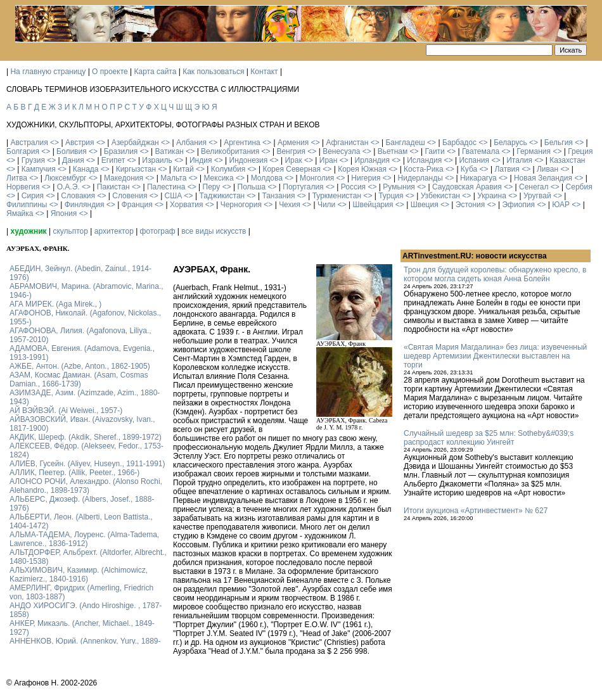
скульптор (70, 231)
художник (28, 231)
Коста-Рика (424, 169)
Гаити (434, 151)
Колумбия (228, 169)
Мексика (218, 178)
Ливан (548, 169)
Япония (64, 213)
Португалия (303, 187)
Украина (492, 196)
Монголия (317, 178)
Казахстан (567, 160)
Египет (113, 160)
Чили (326, 205)
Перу (212, 187)
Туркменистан (337, 196)
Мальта (173, 178)
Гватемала (481, 151)
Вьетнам (393, 151)
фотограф (158, 231)
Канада (86, 169)
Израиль (157, 160)
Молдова (267, 178)
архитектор (114, 231)
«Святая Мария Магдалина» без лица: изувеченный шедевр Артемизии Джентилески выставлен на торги (495, 356)
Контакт (264, 72)
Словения (130, 196)
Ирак (293, 160)
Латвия (507, 169)
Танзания (278, 196)
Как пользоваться (213, 72)
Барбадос (459, 143)
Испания (474, 160)
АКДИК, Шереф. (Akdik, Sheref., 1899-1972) (86, 437)
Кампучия (39, 169)
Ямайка (20, 213)
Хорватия (187, 205)
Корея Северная (291, 169)
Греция (580, 151)
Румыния (399, 187)
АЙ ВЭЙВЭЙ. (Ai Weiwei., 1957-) (66, 410)
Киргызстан (136, 169)
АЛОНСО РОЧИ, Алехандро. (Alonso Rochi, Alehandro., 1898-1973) (86, 486)
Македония (124, 178)
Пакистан (113, 187)
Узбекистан (440, 196)
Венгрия (291, 151)
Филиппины (27, 205)
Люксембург (66, 178)
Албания (191, 143)
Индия (201, 160)
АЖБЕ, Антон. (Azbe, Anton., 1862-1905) (80, 366)
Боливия (72, 151)
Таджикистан (222, 196)
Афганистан (347, 143)
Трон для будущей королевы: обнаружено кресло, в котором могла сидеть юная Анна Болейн (495, 274)
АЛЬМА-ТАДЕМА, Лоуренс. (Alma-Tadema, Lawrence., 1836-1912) (84, 539)
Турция (391, 196)
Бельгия (559, 143)
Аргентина (242, 143)
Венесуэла (341, 151)
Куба (469, 169)
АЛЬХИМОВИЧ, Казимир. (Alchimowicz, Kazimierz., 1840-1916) (79, 575)
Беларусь (510, 143)
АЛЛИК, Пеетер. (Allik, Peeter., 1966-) (74, 473)
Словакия (78, 196)
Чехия (290, 205)
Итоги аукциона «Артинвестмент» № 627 (476, 511)
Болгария (23, 151)
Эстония (471, 205)
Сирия (33, 196)
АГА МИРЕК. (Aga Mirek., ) (55, 304)
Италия (519, 160)
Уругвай (537, 196)
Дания (73, 160)
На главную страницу (48, 72)
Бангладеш (405, 143)
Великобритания (230, 151)
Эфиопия (518, 205)
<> (54, 143)
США (174, 196)
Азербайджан (135, 143)
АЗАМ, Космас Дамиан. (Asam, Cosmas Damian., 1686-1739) (79, 379)
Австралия (29, 143)
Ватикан (170, 151)
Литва (17, 178)
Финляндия (85, 205)
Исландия (424, 160)
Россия (353, 187)
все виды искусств (214, 231)
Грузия (33, 160)
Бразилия (121, 151)
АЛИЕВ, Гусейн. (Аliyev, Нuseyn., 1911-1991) (87, 464)
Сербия (579, 187)
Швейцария (373, 205)
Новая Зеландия (543, 178)
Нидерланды (420, 178)
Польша (252, 187)
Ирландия (372, 160)
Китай (183, 169)
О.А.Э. (68, 187)
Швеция (425, 205)
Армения (293, 143)
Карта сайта (156, 72)
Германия (534, 151)
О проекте (110, 72)
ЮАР (561, 205)
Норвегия (23, 187)
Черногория (241, 205)
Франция (137, 205)
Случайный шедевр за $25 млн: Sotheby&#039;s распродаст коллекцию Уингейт (489, 438)
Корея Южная (362, 169)
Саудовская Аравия (467, 187)
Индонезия (249, 160)
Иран (329, 160)
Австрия (80, 143)
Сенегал (534, 187)
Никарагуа (478, 178)
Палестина (166, 187)
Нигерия (366, 178)
